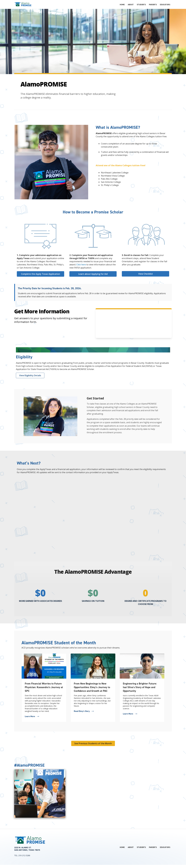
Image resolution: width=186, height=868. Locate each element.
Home (122, 5)
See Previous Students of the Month (93, 743)
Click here (81, 265)
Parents (153, 5)
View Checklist (146, 274)
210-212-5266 (24, 855)
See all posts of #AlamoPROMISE (153, 762)
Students (141, 5)
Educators (165, 5)
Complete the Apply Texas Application (40, 274)
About (131, 5)
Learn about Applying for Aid (93, 274)
